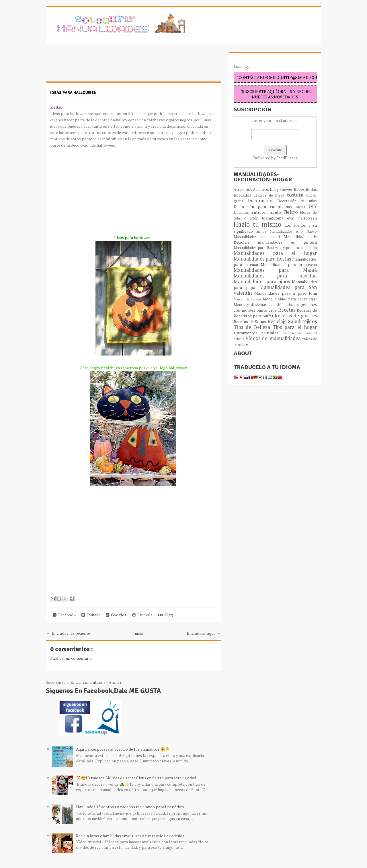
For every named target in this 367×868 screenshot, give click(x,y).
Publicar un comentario (71, 658)
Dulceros (242, 212)
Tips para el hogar (295, 327)
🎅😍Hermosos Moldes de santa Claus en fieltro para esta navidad (136, 778)
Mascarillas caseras (248, 299)
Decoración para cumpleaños (265, 206)
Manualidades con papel (259, 237)
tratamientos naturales (258, 333)
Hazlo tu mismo (259, 224)
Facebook (64, 615)
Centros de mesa (270, 195)
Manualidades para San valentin (275, 290)
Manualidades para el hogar (275, 253)
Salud (295, 321)
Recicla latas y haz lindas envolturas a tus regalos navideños (130, 836)
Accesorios (243, 190)
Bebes (300, 189)
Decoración (262, 201)
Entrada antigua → (204, 633)
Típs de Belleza (253, 327)
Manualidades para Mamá (275, 270)
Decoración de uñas (297, 201)
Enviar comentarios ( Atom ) (96, 682)
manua (263, 231)
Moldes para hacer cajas (296, 299)
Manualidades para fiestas (263, 259)
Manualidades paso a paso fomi (286, 293)
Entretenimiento (267, 212)
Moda (269, 299)
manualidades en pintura (287, 242)
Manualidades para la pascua (289, 264)
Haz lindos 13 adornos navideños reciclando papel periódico (130, 807)
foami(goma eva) (280, 218)
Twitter (91, 615)
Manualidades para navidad (275, 276)
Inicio (138, 633)
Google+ (116, 615)
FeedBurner (287, 158)
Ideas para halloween (73, 93)
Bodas (311, 189)
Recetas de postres (296, 316)
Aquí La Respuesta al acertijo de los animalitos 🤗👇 (123, 749)
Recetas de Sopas (251, 322)
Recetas (288, 310)
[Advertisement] (92, 66)
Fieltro (292, 212)
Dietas (302, 207)
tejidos (310, 321)
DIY (313, 206)
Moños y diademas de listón (260, 305)
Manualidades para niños (263, 281)
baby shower (282, 189)
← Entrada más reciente (68, 633)
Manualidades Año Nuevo (293, 231)
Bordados (244, 195)
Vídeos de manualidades (274, 338)
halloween (308, 218)
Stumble (142, 615)
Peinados (293, 305)
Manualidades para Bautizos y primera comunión (275, 248)
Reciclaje (278, 321)
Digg (166, 615)
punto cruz (267, 310)
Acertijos (261, 189)
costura (296, 195)
